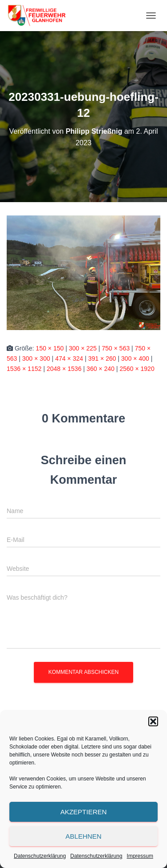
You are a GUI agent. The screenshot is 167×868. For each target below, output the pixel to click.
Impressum (140, 856)
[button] (153, 721)
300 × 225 (83, 348)
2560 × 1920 (137, 369)
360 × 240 (100, 369)
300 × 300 (36, 358)
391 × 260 (102, 358)
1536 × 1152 (24, 369)
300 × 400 (135, 358)
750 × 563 (116, 348)
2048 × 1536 (64, 369)
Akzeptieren (83, 812)
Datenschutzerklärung (40, 856)
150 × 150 (50, 348)
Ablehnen (83, 836)
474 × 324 (69, 358)
